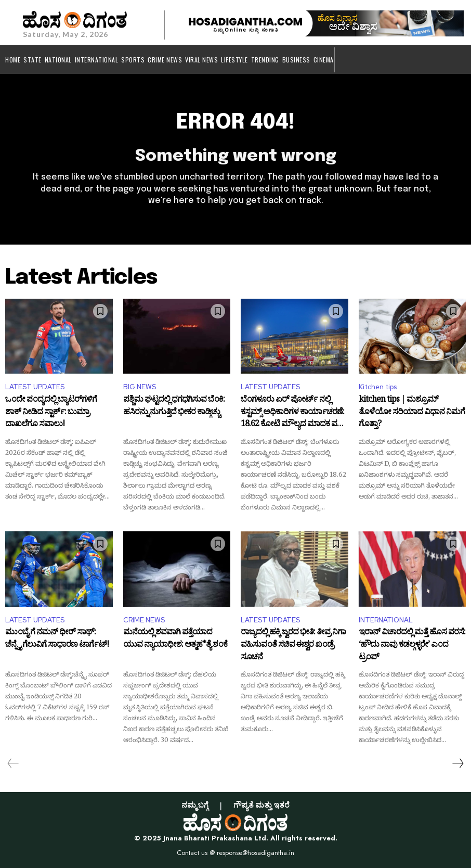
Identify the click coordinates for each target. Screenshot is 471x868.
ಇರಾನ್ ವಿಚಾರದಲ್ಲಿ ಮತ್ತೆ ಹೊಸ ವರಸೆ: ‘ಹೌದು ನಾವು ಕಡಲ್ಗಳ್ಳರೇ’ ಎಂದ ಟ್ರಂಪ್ (412, 646)
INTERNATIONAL (386, 620)
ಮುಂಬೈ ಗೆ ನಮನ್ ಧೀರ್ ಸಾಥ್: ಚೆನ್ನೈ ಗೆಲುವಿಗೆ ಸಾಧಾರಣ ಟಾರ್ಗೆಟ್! (57, 640)
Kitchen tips (378, 387)
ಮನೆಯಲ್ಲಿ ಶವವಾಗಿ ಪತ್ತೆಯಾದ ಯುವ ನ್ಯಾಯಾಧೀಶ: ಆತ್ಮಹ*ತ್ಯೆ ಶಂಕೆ (175, 640)
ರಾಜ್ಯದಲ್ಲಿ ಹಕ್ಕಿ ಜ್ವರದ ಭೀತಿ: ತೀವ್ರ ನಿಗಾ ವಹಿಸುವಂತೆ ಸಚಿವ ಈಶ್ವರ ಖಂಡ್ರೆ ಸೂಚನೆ (293, 646)
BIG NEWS (140, 387)
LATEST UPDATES (35, 387)
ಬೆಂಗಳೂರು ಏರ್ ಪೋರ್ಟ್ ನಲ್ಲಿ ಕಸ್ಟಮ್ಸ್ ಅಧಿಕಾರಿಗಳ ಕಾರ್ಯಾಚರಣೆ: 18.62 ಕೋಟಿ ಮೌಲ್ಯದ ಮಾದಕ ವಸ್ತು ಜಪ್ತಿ (293, 413)
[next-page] (457, 763)
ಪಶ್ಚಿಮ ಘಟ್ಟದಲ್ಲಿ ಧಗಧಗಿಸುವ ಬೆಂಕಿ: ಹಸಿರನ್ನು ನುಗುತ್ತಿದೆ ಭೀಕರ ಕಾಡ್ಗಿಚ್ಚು (174, 407)
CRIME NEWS (144, 620)
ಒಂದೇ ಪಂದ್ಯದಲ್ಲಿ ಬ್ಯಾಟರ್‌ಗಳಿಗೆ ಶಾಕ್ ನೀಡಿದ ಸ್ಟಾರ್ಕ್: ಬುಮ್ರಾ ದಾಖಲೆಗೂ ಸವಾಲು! (51, 413)
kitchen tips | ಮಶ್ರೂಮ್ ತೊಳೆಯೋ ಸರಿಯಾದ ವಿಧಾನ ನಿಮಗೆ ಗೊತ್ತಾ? (412, 413)
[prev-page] (13, 763)
